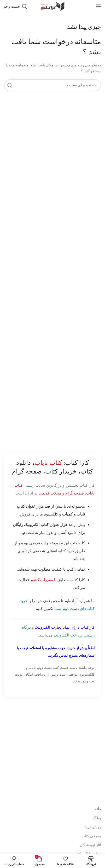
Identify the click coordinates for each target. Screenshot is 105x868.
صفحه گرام (75, 493)
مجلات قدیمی (50, 493)
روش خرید (93, 811)
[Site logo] (52, 6)
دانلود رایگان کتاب (87, 838)
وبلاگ (97, 802)
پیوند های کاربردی (88, 852)
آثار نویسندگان (90, 829)
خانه (98, 793)
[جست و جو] (16, 6)
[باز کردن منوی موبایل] (98, 6)
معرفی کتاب (91, 820)
